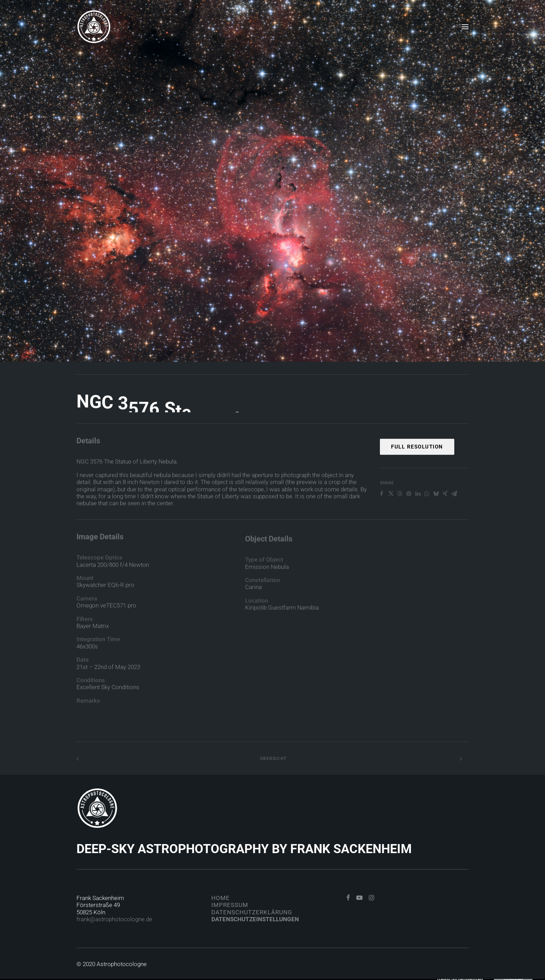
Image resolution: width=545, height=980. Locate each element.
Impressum (230, 905)
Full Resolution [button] (417, 467)
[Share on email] (454, 515)
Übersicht (272, 759)
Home (221, 898)
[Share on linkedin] (418, 515)
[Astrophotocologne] (94, 27)
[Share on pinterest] (409, 515)
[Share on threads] (400, 515)
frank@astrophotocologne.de (114, 919)
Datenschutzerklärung (252, 912)
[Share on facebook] (382, 515)
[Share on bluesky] (436, 515)
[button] (465, 27)
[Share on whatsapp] (427, 515)
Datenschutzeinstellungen (255, 919)
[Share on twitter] (391, 515)
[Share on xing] (445, 515)
